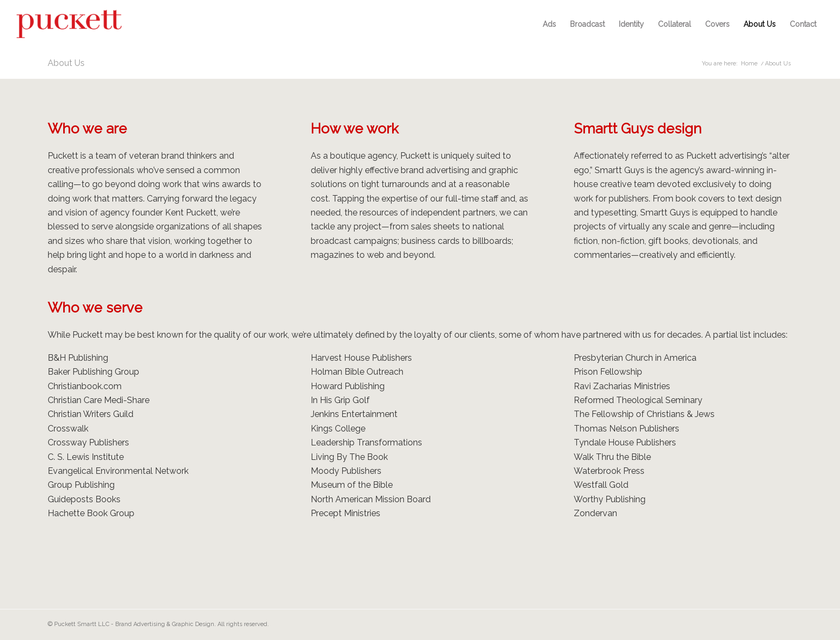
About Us (66, 63)
